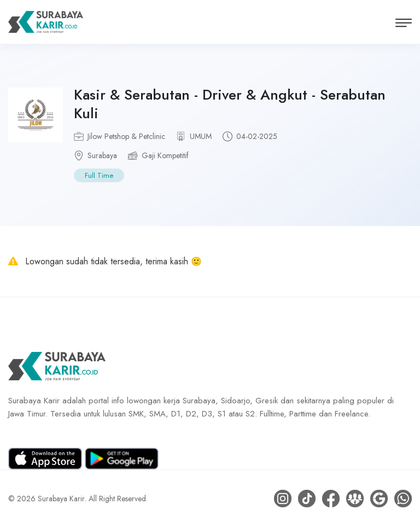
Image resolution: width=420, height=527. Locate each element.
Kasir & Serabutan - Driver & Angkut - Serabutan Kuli (230, 104)
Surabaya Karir (61, 499)
